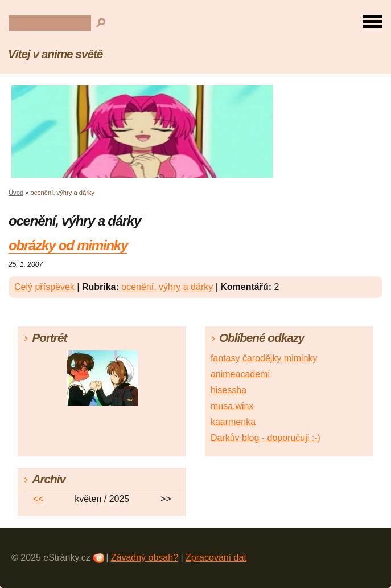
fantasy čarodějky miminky (264, 358)
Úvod (16, 193)
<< (38, 499)
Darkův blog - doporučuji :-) (266, 438)
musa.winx (232, 406)
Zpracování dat (216, 558)
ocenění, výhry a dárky (167, 287)
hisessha (229, 390)
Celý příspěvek (44, 287)
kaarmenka (233, 422)
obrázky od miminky (68, 245)
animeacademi (240, 374)
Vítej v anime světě (55, 54)
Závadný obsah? (145, 558)
